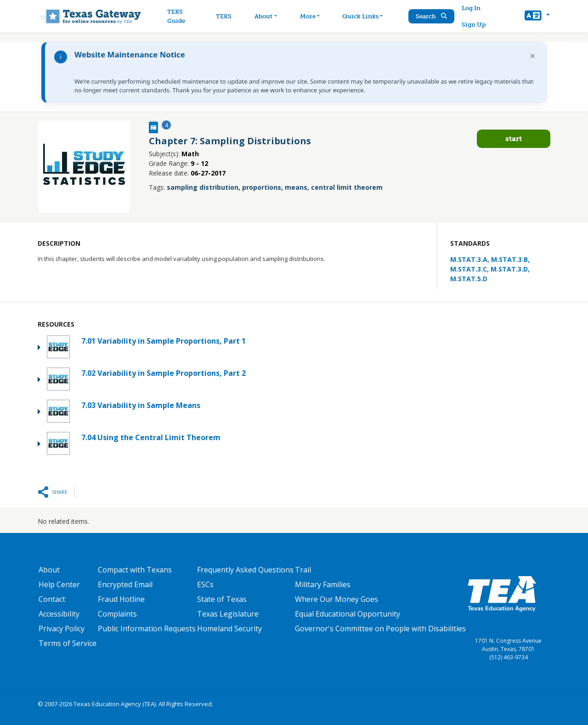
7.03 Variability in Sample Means (141, 405)
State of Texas (222, 599)
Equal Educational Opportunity (348, 614)
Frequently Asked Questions (245, 570)
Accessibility (59, 614)
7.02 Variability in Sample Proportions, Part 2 (164, 373)
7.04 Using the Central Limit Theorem (151, 437)
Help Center (59, 584)
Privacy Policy (62, 629)
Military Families (323, 584)
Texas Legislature (228, 614)
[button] (537, 17)
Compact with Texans (135, 570)
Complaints (117, 614)
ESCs (205, 584)
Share (60, 492)
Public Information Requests (147, 629)
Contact (52, 599)
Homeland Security (229, 629)
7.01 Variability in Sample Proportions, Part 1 (164, 341)
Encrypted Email (125, 584)
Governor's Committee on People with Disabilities (380, 629)
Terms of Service (68, 643)
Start (514, 139)
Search (431, 16)
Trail (303, 570)
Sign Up (474, 25)
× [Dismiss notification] (533, 56)
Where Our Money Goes (336, 599)
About (49, 570)
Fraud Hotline (121, 599)
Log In (471, 8)
